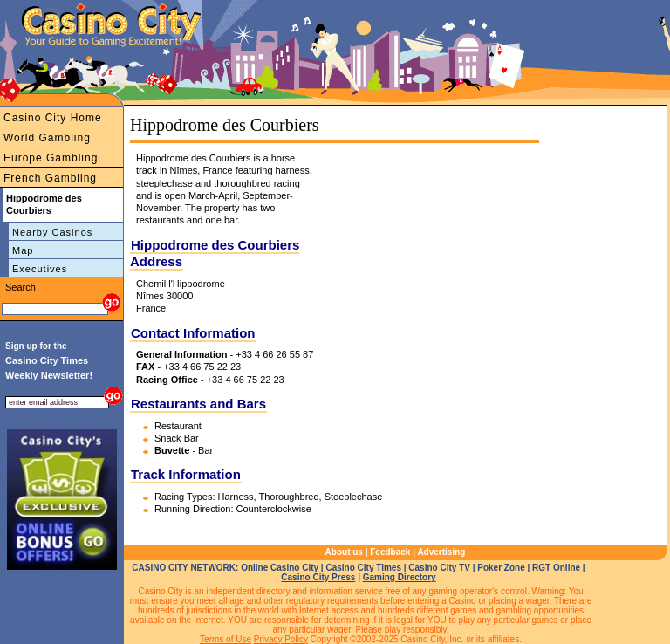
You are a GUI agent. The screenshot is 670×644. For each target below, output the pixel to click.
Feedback (390, 552)
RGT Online (556, 568)
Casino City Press (318, 577)
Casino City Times (363, 568)
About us (344, 552)
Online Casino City (280, 568)
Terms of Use (226, 639)
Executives (40, 269)
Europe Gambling (51, 158)
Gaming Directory (400, 577)
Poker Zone (501, 568)
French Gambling (50, 178)
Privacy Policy (281, 639)
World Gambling (47, 138)
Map (23, 250)
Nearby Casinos (52, 232)
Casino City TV (439, 568)
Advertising (441, 552)
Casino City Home (53, 118)
